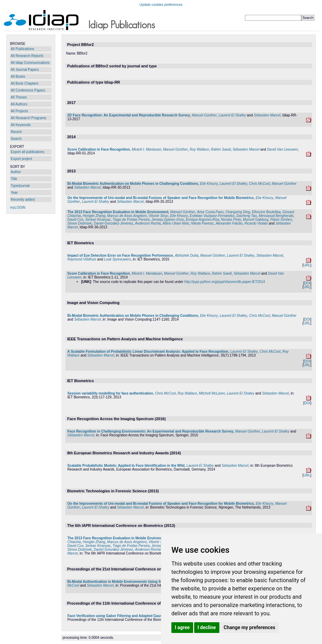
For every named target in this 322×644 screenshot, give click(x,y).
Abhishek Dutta (187, 255)
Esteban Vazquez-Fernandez (212, 216)
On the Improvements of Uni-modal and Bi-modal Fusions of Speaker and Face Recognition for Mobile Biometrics (161, 198)
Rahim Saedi (221, 149)
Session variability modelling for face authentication (110, 393)
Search (16, 139)
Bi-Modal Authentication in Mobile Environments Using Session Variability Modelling (137, 582)
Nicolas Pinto (231, 220)
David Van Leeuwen (282, 149)
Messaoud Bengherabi (276, 216)
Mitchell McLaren (212, 393)
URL (307, 265)
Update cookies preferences (161, 5)
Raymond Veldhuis (82, 259)
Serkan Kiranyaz (98, 220)
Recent (16, 132)
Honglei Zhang (94, 216)
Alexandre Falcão (229, 223)
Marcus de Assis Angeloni (127, 216)
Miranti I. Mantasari (146, 149)
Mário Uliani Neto (176, 223)
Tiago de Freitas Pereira (131, 220)
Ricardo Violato (256, 223)
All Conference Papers (28, 90)
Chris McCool (259, 184)
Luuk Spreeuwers (117, 259)
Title (14, 179)
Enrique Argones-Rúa (202, 220)
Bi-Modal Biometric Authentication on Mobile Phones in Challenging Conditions (133, 184)
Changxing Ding (238, 212)
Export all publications (27, 152)
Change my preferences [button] (249, 627)
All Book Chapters (25, 83)
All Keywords (21, 125)
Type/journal (20, 186)
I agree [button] (182, 627)
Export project (21, 159)
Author (16, 172)
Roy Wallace (199, 149)
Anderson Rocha (148, 223)
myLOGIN (18, 207)
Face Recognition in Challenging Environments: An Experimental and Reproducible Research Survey (150, 431)
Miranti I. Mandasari (147, 273)
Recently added (23, 200)
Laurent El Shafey (233, 115)
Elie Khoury (209, 184)
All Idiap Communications (30, 63)
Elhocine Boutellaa (266, 212)
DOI (307, 283)
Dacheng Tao (247, 216)
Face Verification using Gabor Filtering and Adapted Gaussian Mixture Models (131, 616)
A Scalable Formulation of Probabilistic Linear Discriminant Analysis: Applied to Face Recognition (148, 352)
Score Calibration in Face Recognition (99, 149)
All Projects (19, 111)
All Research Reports (27, 56)
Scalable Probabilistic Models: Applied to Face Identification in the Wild (126, 466)
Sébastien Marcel (267, 115)
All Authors (19, 104)
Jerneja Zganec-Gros (168, 220)
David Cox (75, 220)
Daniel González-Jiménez (113, 223)
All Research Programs (29, 118)
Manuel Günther (204, 115)
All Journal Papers (25, 70)
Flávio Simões (281, 220)
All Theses (19, 97)
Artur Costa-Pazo (210, 212)
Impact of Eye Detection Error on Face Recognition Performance (120, 255)
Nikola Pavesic (202, 223)
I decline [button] (207, 627)
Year (14, 193)
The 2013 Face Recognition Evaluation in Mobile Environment (118, 212)
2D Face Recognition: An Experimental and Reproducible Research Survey (129, 115)
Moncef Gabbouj (255, 220)
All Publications (22, 49)
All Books (18, 77)
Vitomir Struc (158, 216)
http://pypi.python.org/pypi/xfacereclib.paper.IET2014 (224, 282)
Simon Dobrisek (80, 223)
